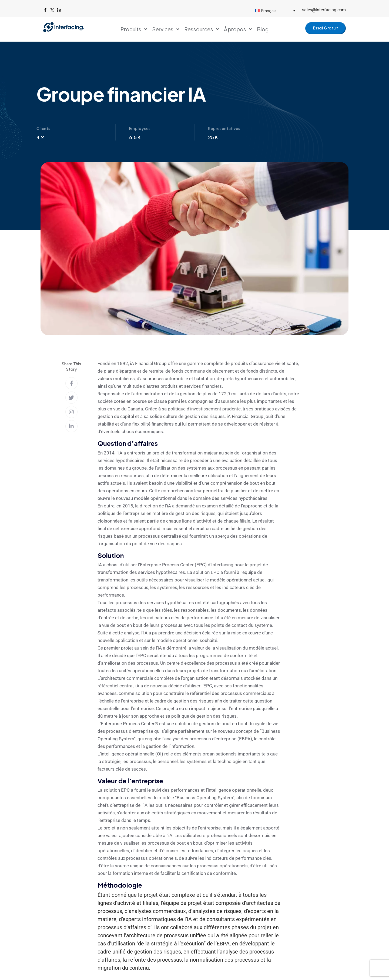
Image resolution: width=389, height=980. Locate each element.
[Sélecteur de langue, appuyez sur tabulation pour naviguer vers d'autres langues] (275, 10)
